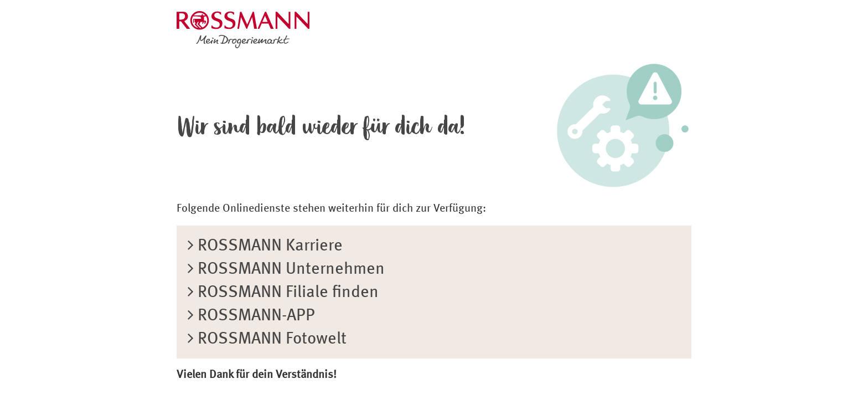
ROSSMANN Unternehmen (286, 269)
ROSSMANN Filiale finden (283, 293)
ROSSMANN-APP (251, 316)
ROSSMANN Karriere (265, 246)
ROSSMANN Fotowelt (267, 339)
